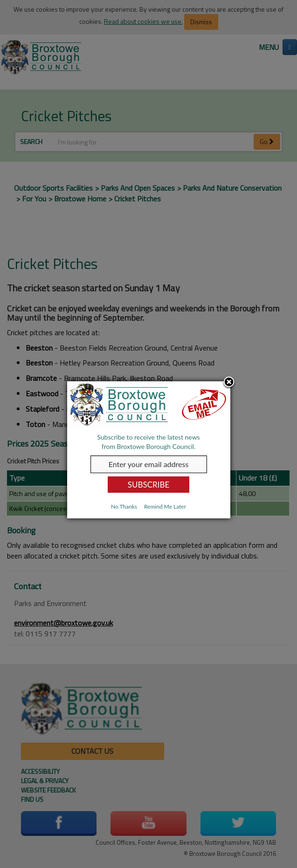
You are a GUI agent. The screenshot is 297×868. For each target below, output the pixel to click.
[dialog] (149, 450)
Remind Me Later (165, 506)
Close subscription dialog (229, 382)
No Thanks (124, 506)
